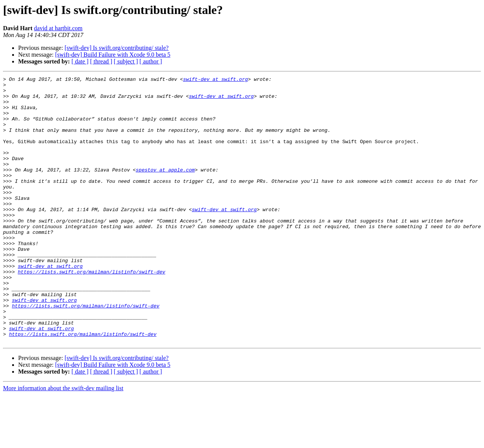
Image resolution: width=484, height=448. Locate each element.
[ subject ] (126, 61)
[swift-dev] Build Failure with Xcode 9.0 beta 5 (113, 55)
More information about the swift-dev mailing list (63, 441)
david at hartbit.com (58, 28)
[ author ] (151, 61)
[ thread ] (101, 61)
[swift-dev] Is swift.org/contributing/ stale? (117, 48)
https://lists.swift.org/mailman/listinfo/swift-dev (92, 311)
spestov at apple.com (165, 189)
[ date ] (80, 61)
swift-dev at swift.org (216, 80)
